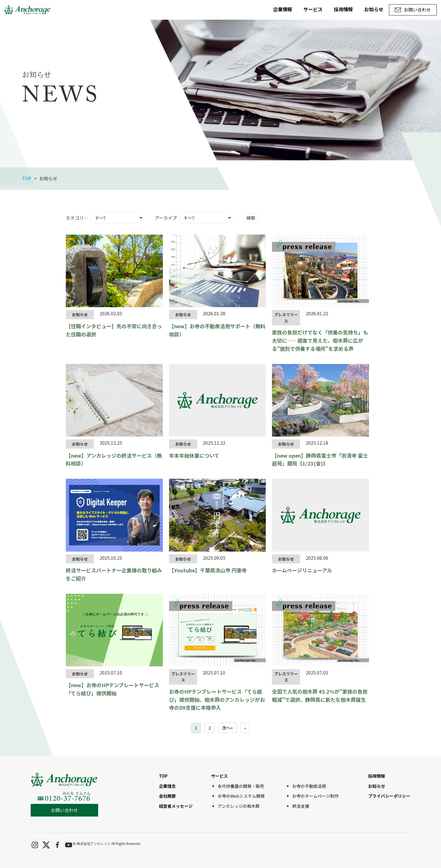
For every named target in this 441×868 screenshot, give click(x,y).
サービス (313, 9)
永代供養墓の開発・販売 (241, 786)
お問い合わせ (64, 810)
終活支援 (301, 806)
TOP (27, 178)
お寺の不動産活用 (309, 786)
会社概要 (167, 796)
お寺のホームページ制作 (315, 796)
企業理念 (167, 786)
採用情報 (343, 9)
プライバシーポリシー (389, 796)
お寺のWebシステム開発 (241, 796)
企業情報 (283, 9)
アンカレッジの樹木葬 (239, 806)
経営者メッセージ (176, 806)
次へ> (227, 728)
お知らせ (374, 9)
